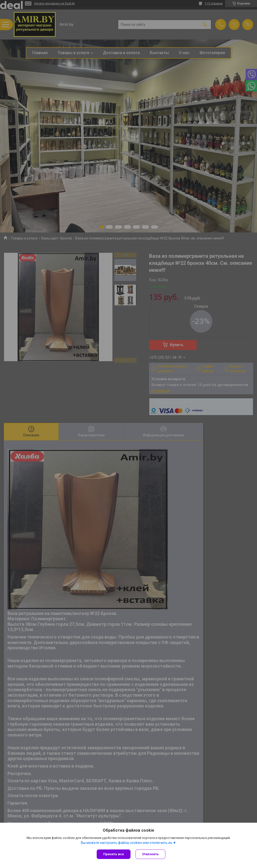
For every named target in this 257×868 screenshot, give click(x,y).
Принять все (114, 854)
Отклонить (150, 854)
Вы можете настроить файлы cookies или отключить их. (127, 843)
